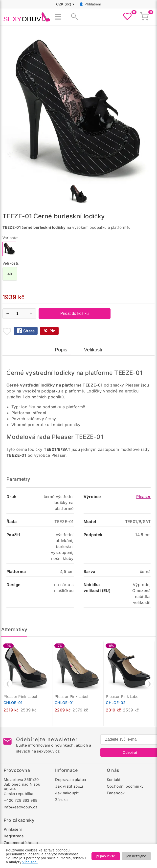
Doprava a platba (70, 780)
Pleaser (143, 497)
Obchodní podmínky (125, 786)
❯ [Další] (149, 684)
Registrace (14, 836)
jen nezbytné (136, 856)
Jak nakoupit (67, 793)
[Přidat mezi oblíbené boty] (7, 331)
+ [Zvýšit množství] (31, 313)
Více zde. (30, 862)
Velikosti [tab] (93, 350)
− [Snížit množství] (8, 313)
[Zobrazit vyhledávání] (73, 17)
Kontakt (114, 780)
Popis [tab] (61, 350)
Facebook (116, 793)
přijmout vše (106, 856)
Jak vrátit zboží (69, 786)
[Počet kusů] (19, 314)
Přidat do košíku (75, 313)
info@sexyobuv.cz (21, 807)
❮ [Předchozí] (8, 684)
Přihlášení (93, 4)
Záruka (61, 800)
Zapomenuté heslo (21, 843)
